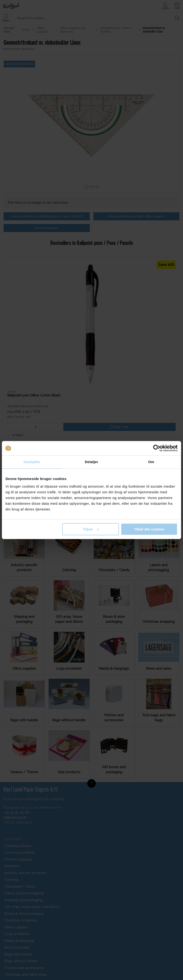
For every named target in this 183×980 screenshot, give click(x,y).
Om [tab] (151, 462)
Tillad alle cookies (149, 529)
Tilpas (91, 529)
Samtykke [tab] (32, 462)
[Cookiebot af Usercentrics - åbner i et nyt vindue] (157, 448)
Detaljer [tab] (91, 462)
